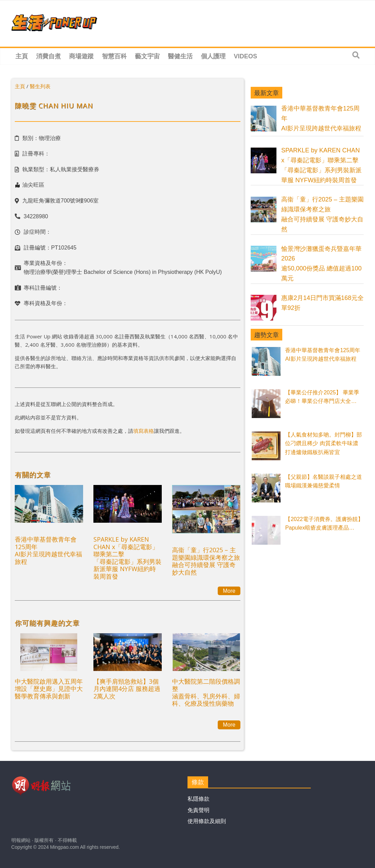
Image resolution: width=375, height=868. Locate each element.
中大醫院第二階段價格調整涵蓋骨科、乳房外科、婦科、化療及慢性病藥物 (206, 692)
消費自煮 (48, 56)
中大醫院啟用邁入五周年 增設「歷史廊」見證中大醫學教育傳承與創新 (49, 689)
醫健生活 (180, 56)
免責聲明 (198, 810)
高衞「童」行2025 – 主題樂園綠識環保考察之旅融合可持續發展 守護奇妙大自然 (206, 561)
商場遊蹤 (81, 56)
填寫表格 (144, 431)
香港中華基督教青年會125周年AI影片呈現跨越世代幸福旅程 (48, 550)
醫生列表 (40, 86)
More (229, 591)
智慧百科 (114, 56)
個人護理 (213, 56)
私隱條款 (198, 799)
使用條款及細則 (207, 821)
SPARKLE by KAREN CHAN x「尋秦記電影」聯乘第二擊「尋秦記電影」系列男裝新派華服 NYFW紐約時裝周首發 (127, 558)
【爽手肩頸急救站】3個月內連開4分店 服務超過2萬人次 (127, 689)
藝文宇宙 (147, 56)
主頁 (22, 56)
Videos (246, 56)
